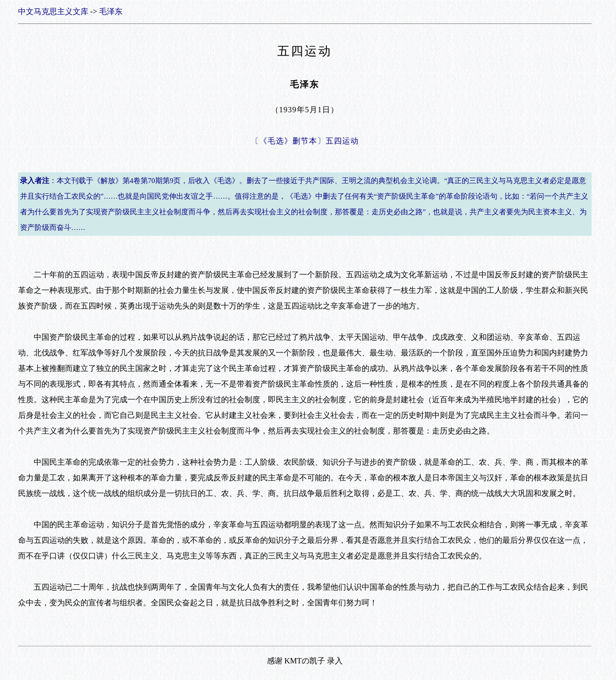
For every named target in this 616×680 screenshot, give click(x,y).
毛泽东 (111, 11)
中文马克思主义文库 (53, 11)
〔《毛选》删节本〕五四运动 (305, 141)
